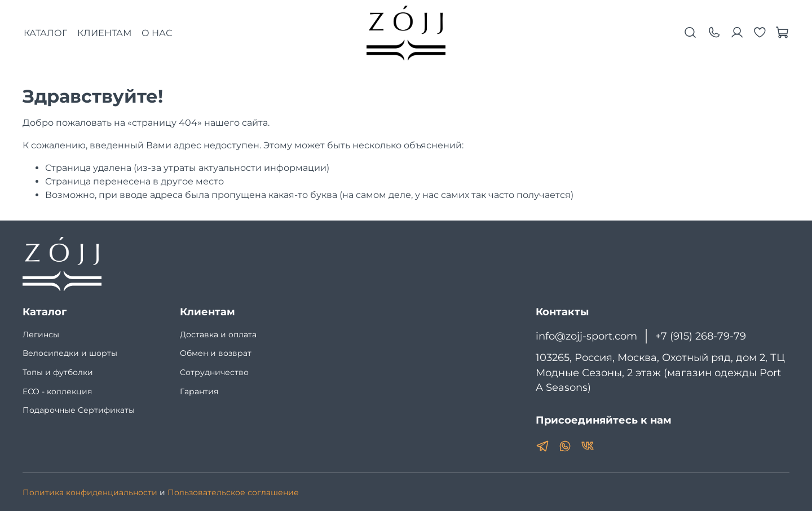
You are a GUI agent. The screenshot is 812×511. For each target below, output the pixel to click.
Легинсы (41, 334)
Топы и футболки (58, 372)
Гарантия (199, 391)
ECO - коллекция (57, 391)
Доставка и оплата (218, 334)
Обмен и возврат (216, 353)
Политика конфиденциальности (90, 492)
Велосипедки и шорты (70, 353)
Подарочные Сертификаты (79, 410)
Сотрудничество (214, 372)
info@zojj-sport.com (586, 336)
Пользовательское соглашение (233, 492)
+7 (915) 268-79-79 (701, 336)
